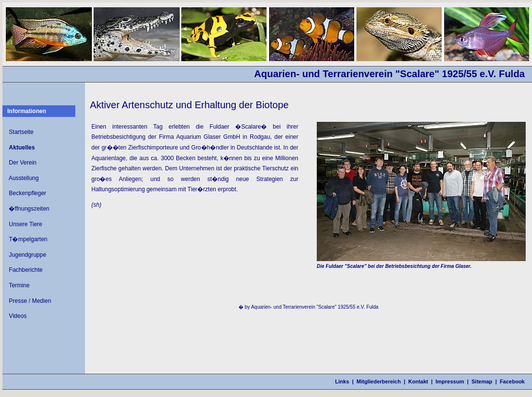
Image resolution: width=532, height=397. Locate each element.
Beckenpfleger (27, 193)
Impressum (450, 381)
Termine (19, 285)
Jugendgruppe (27, 255)
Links (342, 381)
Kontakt (418, 381)
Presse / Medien (30, 301)
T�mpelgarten (28, 239)
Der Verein (23, 163)
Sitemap (482, 381)
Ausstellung (24, 178)
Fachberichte (26, 270)
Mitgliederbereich (379, 381)
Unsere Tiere (26, 224)
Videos (17, 316)
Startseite (21, 132)
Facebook (512, 381)
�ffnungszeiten (29, 209)
